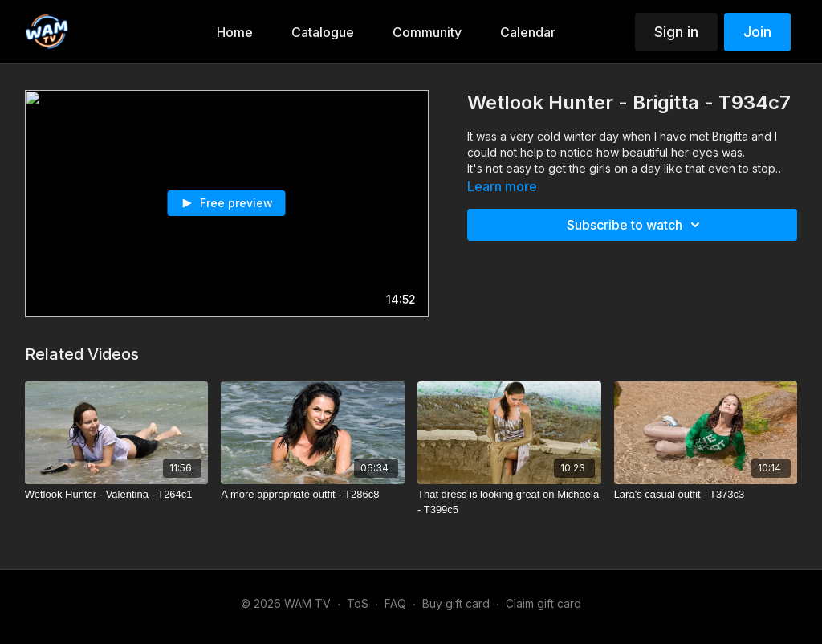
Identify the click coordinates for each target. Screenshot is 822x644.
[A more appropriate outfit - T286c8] (313, 495)
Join (757, 32)
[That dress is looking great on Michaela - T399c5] (509, 502)
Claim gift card (543, 603)
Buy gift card (456, 603)
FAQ (395, 603)
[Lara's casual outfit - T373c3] (706, 495)
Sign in (676, 32)
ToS (358, 603)
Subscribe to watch (636, 225)
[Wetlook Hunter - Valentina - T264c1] (117, 495)
